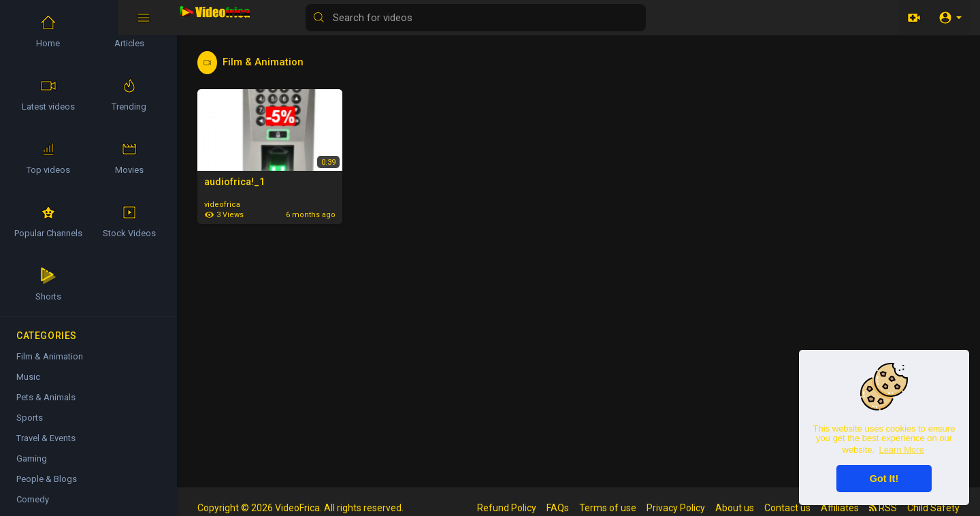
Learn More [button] (901, 450)
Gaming (32, 458)
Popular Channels (48, 221)
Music (28, 377)
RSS (883, 508)
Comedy (33, 499)
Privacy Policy (676, 508)
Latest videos (48, 95)
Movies (129, 158)
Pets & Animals (46, 397)
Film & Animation (50, 356)
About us (735, 508)
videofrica (222, 205)
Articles (129, 31)
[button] (950, 18)
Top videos (48, 158)
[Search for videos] (535, 18)
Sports (30, 418)
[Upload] (914, 18)
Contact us (787, 508)
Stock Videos (129, 221)
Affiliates (840, 508)
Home (48, 31)
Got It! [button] (884, 479)
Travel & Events (46, 438)
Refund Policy (507, 508)
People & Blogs (47, 479)
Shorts (48, 285)
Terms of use (608, 508)
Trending (129, 95)
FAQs (558, 508)
